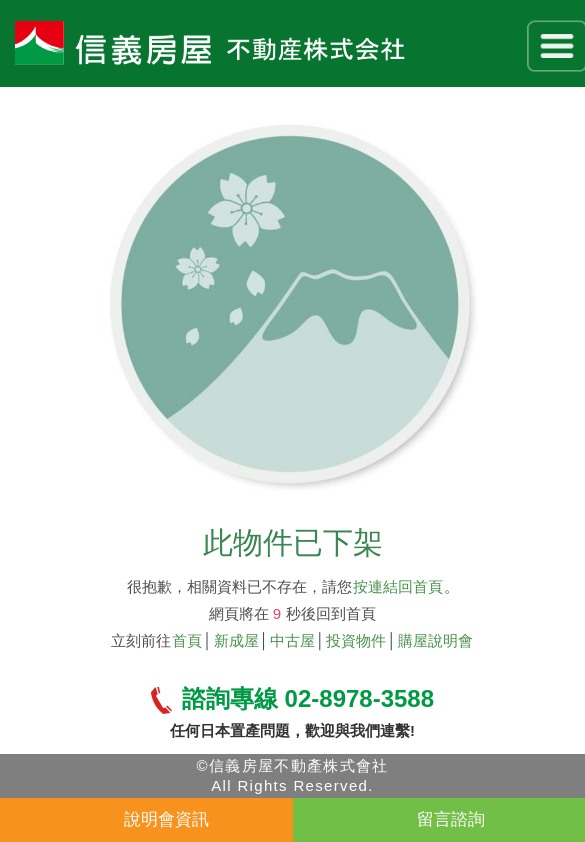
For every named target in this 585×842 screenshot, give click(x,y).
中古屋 (292, 640)
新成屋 (236, 640)
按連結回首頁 (398, 586)
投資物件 (356, 640)
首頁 (187, 640)
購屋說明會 (435, 640)
